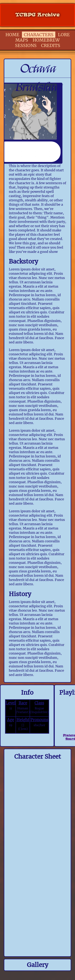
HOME (12, 35)
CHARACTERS (39, 35)
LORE (64, 35)
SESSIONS (26, 45)
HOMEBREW (46, 40)
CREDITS (51, 45)
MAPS (22, 40)
